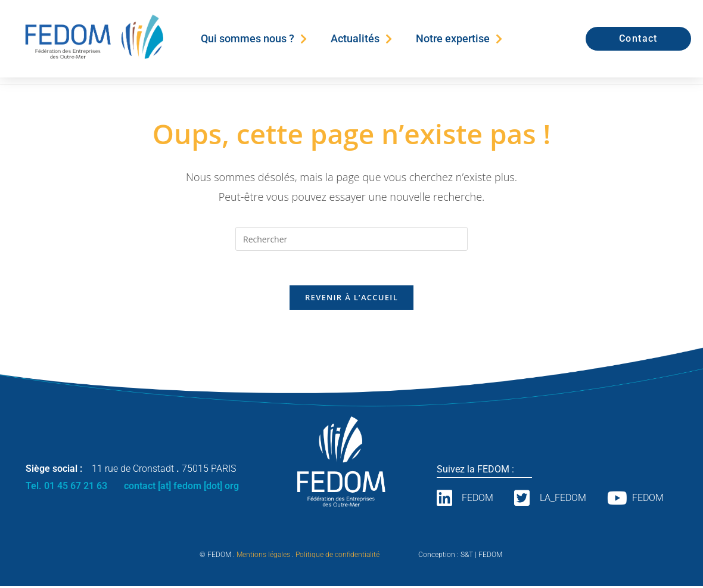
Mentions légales (263, 556)
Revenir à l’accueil (351, 299)
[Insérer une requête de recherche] (351, 239)
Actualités (361, 39)
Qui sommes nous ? (254, 39)
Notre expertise (459, 39)
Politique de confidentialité (337, 556)
